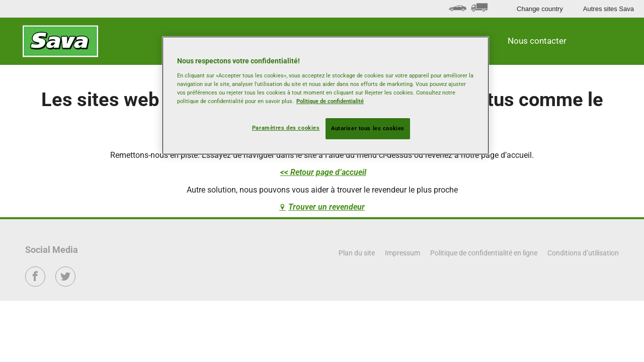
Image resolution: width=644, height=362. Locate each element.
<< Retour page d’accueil (323, 172)
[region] (326, 96)
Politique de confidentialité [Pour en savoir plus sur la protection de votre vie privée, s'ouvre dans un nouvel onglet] (330, 101)
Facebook (35, 283)
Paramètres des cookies (286, 128)
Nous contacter (537, 41)
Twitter (66, 283)
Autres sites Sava (609, 9)
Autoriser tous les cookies (368, 128)
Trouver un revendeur (327, 207)
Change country (540, 9)
